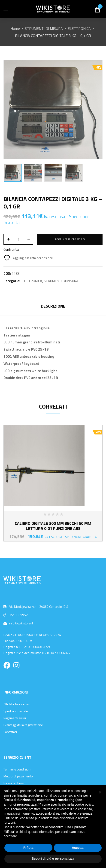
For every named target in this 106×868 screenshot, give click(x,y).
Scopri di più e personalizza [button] (53, 859)
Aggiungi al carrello (70, 239)
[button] (100, 792)
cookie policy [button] (84, 804)
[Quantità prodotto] (18, 239)
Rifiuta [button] (28, 848)
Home (15, 28)
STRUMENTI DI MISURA (44, 28)
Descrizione (53, 306)
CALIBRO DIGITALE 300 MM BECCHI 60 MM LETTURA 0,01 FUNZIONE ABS (53, 526)
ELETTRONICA (79, 28)
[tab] (53, 307)
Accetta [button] (78, 848)
